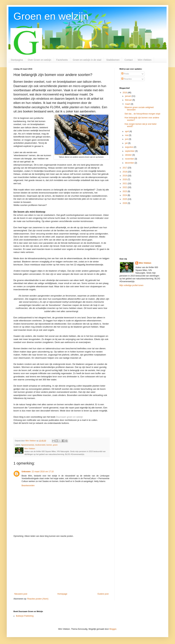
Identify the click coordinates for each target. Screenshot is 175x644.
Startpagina (17, 60)
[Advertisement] (61, 565)
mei (127, 135)
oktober (129, 155)
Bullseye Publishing (25, 616)
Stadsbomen (113, 60)
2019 (125, 176)
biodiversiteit (40, 445)
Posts (125, 74)
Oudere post (103, 594)
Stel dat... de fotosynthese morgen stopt (142, 114)
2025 (125, 199)
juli (127, 143)
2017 (125, 168)
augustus (129, 147)
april (127, 131)
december (130, 163)
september (130, 151)
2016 (125, 93)
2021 (125, 184)
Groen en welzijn (51, 16)
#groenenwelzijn (28, 445)
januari (128, 96)
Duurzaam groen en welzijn (69, 417)
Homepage (62, 594)
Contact (129, 60)
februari (129, 100)
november (130, 159)
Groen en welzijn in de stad (87, 60)
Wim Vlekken (145, 60)
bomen (49, 445)
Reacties (127, 79)
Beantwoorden (28, 486)
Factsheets (62, 60)
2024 (125, 195)
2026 (125, 203)
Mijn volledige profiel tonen (131, 285)
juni (127, 139)
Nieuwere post (21, 594)
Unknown (26, 472)
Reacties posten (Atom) (38, 599)
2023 (125, 191)
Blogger (113, 629)
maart (128, 104)
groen (55, 445)
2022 (125, 187)
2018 (125, 172)
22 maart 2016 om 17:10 (43, 472)
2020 (125, 179)
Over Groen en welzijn (40, 60)
